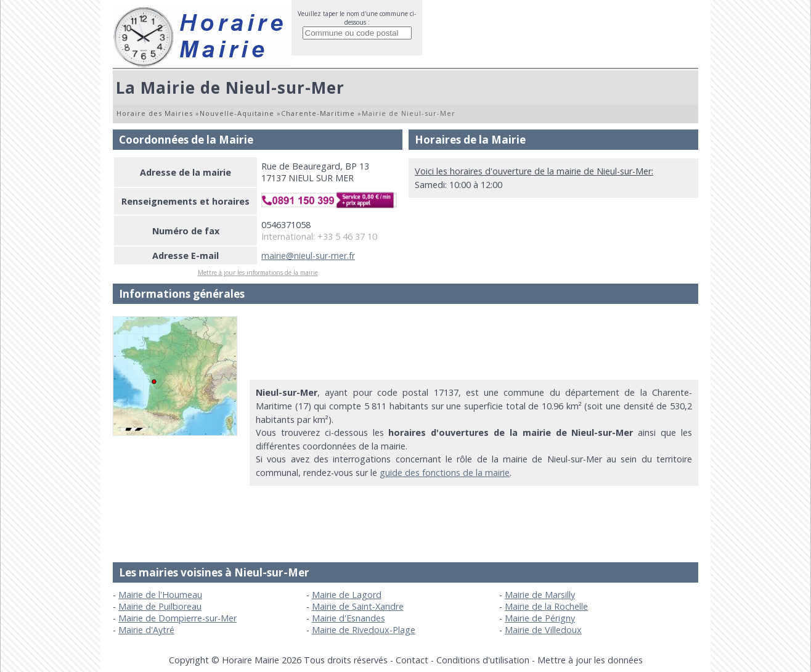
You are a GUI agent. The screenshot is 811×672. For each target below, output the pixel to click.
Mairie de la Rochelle (546, 606)
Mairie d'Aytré (146, 630)
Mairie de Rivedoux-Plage (364, 630)
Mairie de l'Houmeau (160, 595)
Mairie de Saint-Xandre (358, 606)
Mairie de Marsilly (540, 595)
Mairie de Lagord (347, 595)
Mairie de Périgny (540, 618)
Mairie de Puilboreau (160, 606)
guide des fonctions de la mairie (445, 473)
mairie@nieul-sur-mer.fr (308, 256)
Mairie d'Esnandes (348, 618)
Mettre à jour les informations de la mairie (258, 272)
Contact (412, 660)
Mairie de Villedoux (543, 630)
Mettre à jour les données (590, 660)
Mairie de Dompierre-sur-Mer (177, 618)
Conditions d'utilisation (483, 660)
